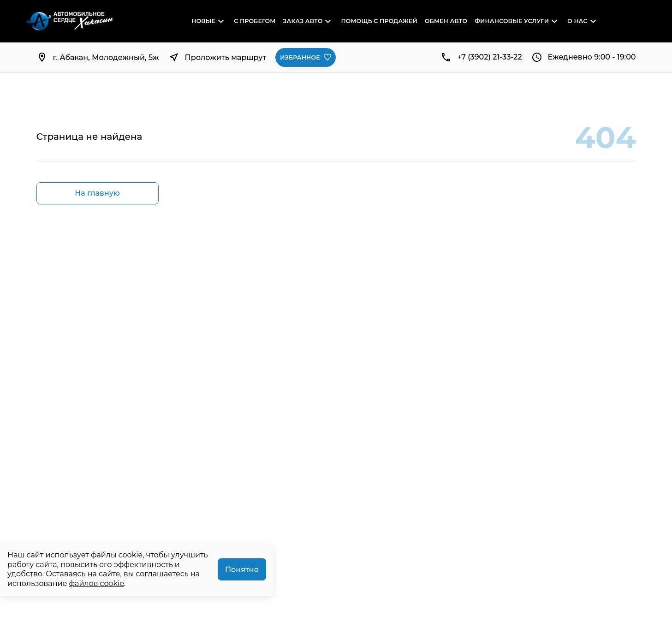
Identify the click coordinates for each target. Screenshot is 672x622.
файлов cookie (97, 583)
